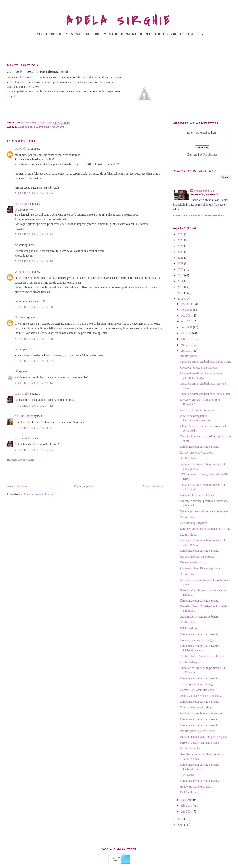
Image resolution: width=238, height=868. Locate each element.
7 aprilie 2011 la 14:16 (34, 383)
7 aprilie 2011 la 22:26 (34, 450)
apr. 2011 (187, 351)
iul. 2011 (187, 333)
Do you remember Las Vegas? (198, 640)
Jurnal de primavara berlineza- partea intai (205, 394)
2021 (181, 263)
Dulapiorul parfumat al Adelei (198, 495)
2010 (181, 819)
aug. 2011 (187, 327)
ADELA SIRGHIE (119, 21)
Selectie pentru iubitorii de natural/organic (205, 511)
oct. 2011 (187, 315)
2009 (181, 825)
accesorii (25, 127)
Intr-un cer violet (190, 748)
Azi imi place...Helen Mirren (197, 731)
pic (17, 371)
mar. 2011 (187, 800)
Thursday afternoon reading (197, 684)
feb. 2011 (187, 806)
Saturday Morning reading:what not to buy (205, 529)
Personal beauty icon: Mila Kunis (200, 743)
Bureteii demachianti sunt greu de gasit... (204, 737)
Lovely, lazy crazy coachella (197, 452)
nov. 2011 (187, 310)
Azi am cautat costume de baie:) (199, 617)
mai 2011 (187, 345)
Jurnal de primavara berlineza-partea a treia (206, 362)
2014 (181, 281)
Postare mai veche (153, 486)
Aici (102, 82)
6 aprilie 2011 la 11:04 (34, 361)
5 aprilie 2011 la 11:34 (34, 234)
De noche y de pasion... (194, 562)
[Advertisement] (119, 51)
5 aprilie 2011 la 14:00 (34, 339)
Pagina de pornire (85, 486)
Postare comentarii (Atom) (40, 494)
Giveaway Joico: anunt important (200, 368)
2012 (181, 293)
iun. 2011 (187, 339)
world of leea (23, 149)
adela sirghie (22, 204)
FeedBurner (210, 154)
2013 (181, 287)
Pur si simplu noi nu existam (197, 557)
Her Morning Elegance (194, 523)
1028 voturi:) (188, 775)
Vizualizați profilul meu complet (199, 215)
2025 (181, 240)
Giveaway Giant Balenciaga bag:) (200, 568)
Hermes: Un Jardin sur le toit (197, 410)
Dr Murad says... (190, 792)
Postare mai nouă (17, 486)
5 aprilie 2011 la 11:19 (34, 193)
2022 (181, 258)
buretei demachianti (49, 127)
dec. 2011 (187, 304)
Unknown (21, 317)
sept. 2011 (187, 321)
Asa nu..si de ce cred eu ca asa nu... (201, 696)
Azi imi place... (189, 356)
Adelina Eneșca (24, 416)
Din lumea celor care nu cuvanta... (200, 447)
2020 (181, 269)
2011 (181, 299)
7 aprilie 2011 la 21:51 (34, 428)
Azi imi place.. (189, 458)
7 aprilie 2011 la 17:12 (34, 406)
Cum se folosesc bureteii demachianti (202, 713)
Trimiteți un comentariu (21, 460)
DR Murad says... (191, 628)
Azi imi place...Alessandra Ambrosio (202, 656)
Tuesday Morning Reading (196, 707)
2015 (181, 275)
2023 (181, 252)
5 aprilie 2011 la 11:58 (34, 261)
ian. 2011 (187, 811)
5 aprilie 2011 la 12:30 (34, 307)
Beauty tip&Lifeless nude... (196, 787)
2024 (181, 246)
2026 (181, 234)
